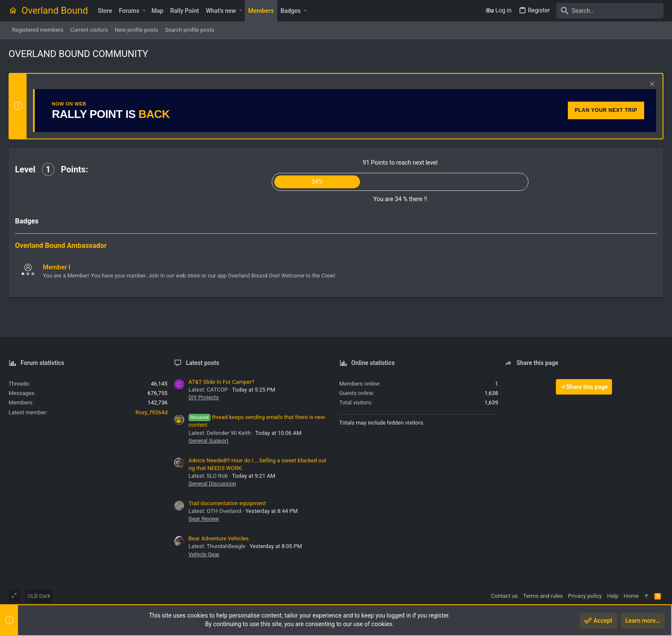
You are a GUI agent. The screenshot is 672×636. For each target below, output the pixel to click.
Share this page (584, 387)
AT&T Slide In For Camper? (221, 382)
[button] (144, 11)
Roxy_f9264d (151, 412)
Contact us (505, 596)
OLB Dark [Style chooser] (39, 596)
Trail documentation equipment (227, 503)
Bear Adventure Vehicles (219, 538)
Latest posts (203, 363)
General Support (208, 441)
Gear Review (204, 519)
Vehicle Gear (204, 554)
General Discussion (212, 484)
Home (631, 596)
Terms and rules (543, 596)
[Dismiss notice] (651, 85)
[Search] (610, 11)
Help (613, 596)
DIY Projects (204, 397)
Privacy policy (585, 596)
